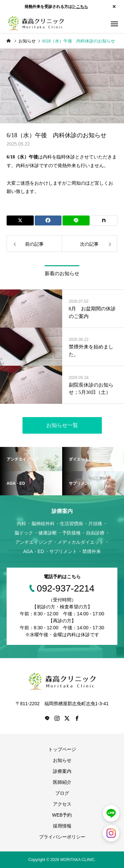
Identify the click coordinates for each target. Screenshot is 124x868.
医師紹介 (62, 782)
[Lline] (76, 220)
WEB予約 (62, 815)
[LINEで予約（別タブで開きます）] (111, 813)
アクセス (62, 804)
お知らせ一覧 (62, 425)
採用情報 (62, 826)
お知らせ (62, 760)
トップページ (62, 749)
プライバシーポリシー (62, 837)
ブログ (62, 793)
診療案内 (62, 771)
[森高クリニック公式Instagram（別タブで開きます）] (111, 833)
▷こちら (80, 7)
